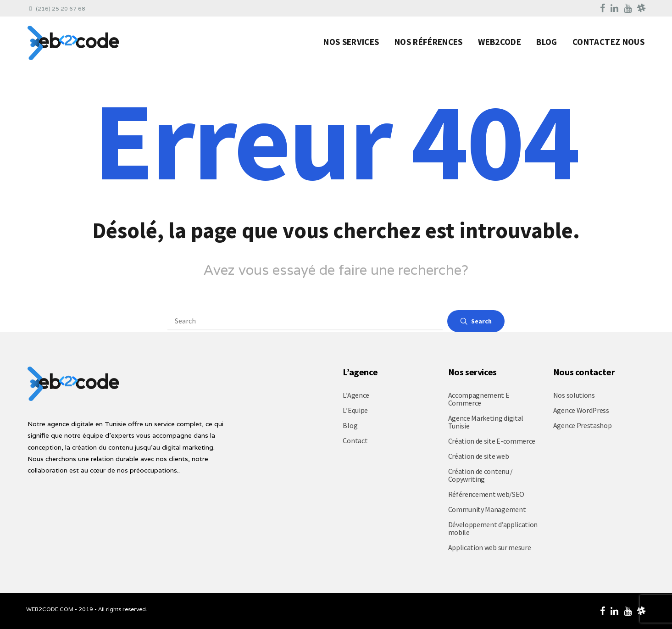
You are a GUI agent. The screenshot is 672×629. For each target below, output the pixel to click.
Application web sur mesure (490, 547)
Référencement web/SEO (486, 494)
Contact (355, 440)
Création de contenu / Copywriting (480, 475)
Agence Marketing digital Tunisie (486, 422)
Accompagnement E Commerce (479, 399)
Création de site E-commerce (492, 441)
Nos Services (351, 42)
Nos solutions (574, 395)
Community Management (487, 509)
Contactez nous (608, 42)
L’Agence (356, 395)
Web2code (500, 42)
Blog (547, 42)
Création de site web (479, 456)
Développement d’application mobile (493, 528)
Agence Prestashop (583, 425)
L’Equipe (355, 410)
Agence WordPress (581, 410)
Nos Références (429, 42)
